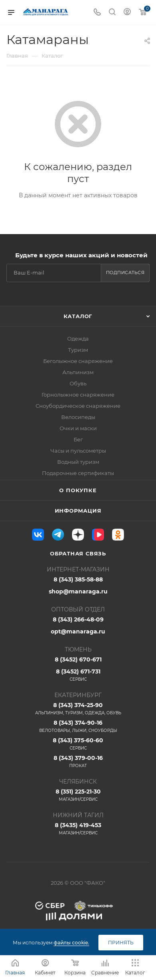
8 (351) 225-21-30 (78, 795)
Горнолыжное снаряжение (78, 395)
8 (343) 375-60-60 (78, 744)
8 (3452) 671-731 (78, 675)
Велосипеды (78, 417)
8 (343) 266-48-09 (78, 619)
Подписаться (125, 273)
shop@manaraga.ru (78, 591)
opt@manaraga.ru (78, 631)
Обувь (78, 383)
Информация (78, 511)
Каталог (78, 316)
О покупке (78, 490)
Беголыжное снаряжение (78, 361)
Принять (121, 943)
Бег (78, 439)
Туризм (78, 350)
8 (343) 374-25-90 (78, 709)
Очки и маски (78, 428)
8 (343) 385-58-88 (78, 579)
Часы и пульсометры (78, 451)
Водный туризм (78, 462)
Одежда (78, 339)
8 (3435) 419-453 (78, 829)
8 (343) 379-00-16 (78, 762)
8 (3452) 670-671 (78, 659)
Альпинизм (78, 372)
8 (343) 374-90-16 (78, 726)
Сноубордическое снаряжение (78, 406)
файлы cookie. (71, 943)
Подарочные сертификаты (78, 473)
